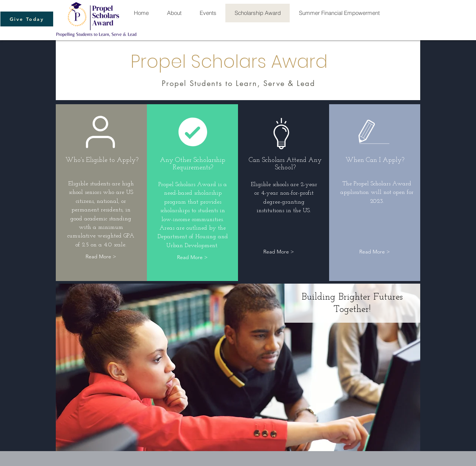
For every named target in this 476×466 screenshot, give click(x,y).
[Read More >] (101, 257)
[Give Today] (27, 19)
